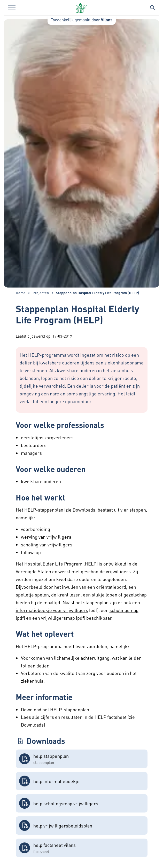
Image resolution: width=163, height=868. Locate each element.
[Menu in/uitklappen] (12, 8)
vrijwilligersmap (58, 618)
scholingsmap (124, 610)
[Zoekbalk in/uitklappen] (152, 8)
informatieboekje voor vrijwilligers (52, 610)
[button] (82, 759)
